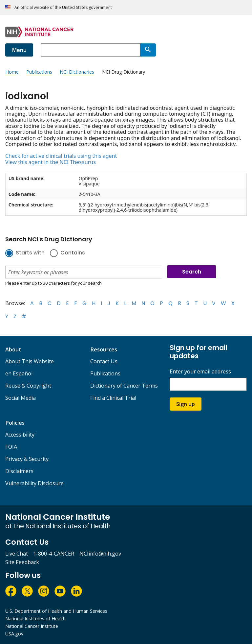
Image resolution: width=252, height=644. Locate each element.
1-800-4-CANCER (54, 554)
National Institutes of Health (35, 619)
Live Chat (17, 554)
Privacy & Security (27, 459)
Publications (105, 373)
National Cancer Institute (32, 626)
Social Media (21, 398)
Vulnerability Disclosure (34, 483)
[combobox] (91, 50)
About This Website (30, 361)
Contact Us (104, 361)
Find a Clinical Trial (113, 398)
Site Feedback (22, 562)
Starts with (30, 253)
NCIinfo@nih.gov (100, 554)
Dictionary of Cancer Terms (124, 386)
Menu (19, 50)
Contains (73, 253)
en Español (19, 373)
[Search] (148, 50)
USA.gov (14, 634)
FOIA (11, 447)
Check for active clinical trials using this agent (61, 156)
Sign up (186, 404)
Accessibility (20, 435)
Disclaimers (19, 471)
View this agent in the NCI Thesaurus (51, 162)
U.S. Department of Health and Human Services (56, 611)
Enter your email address (200, 372)
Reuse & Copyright (28, 386)
